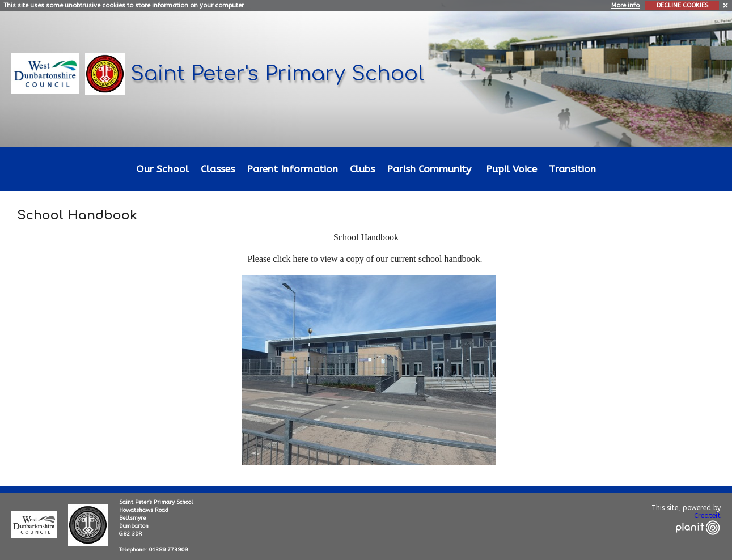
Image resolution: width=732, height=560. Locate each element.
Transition (572, 169)
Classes (218, 169)
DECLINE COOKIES (682, 5)
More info (625, 5)
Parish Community (429, 169)
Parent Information (292, 169)
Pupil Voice (511, 169)
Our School (162, 169)
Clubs (362, 169)
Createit (707, 516)
